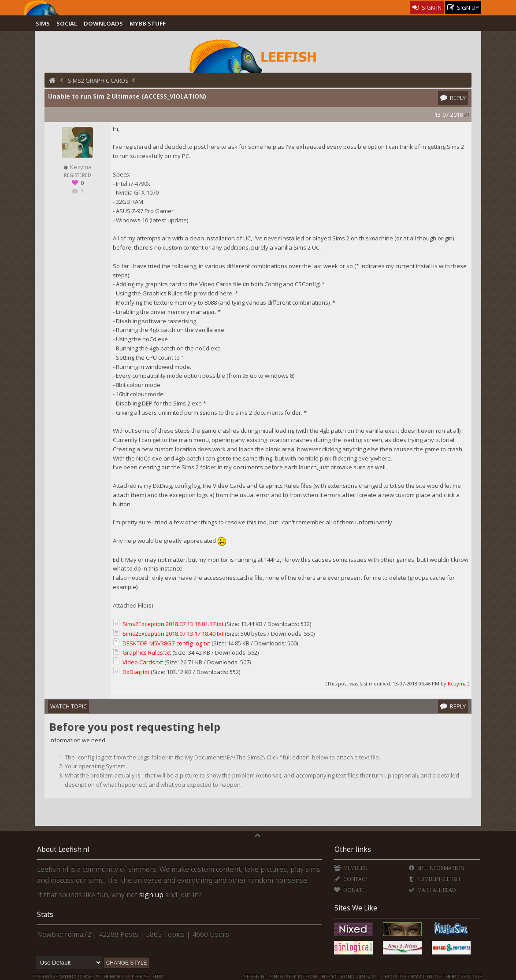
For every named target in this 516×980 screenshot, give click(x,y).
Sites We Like (356, 908)
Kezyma (457, 683)
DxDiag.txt (136, 672)
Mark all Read (432, 890)
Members (350, 868)
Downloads (103, 23)
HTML (159, 976)
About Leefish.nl (63, 849)
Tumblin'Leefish (434, 879)
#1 (467, 115)
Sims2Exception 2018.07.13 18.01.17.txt (173, 624)
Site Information (436, 868)
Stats (45, 914)
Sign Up (463, 8)
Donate (349, 890)
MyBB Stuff (148, 23)
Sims (43, 23)
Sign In (427, 7)
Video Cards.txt (143, 662)
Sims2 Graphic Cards (98, 81)
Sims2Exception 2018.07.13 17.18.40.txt (173, 634)
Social (67, 23)
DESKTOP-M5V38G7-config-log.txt (166, 643)
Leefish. (141, 976)
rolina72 (78, 934)
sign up (151, 895)
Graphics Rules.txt (147, 652)
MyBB (66, 976)
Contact (351, 879)
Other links (353, 849)
